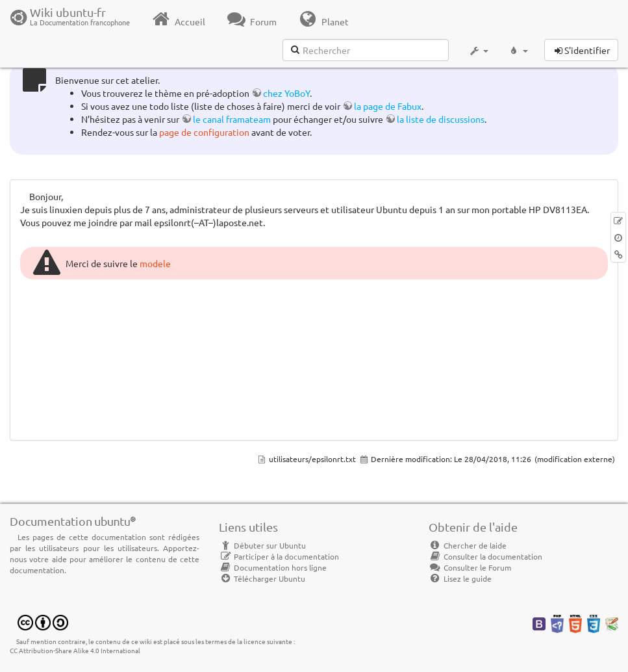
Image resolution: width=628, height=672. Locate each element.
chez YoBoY (286, 93)
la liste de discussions (441, 119)
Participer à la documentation (279, 556)
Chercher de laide (468, 545)
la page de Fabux (388, 106)
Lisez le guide (460, 578)
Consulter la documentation (485, 556)
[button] (478, 51)
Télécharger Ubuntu (262, 578)
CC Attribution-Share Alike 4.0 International (75, 650)
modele (155, 263)
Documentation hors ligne (273, 567)
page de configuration (204, 132)
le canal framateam (232, 119)
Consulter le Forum (470, 567)
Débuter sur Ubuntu (262, 545)
